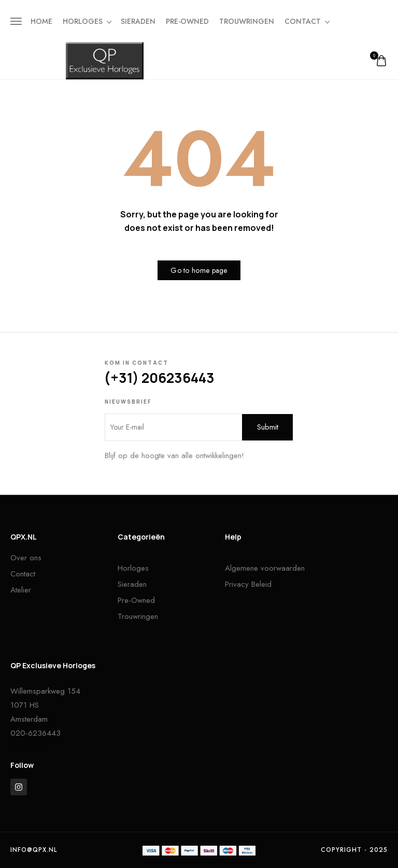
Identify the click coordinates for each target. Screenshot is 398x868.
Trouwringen (247, 21)
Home (41, 21)
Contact (307, 21)
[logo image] (105, 60)
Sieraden (138, 21)
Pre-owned (187, 21)
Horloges (87, 21)
